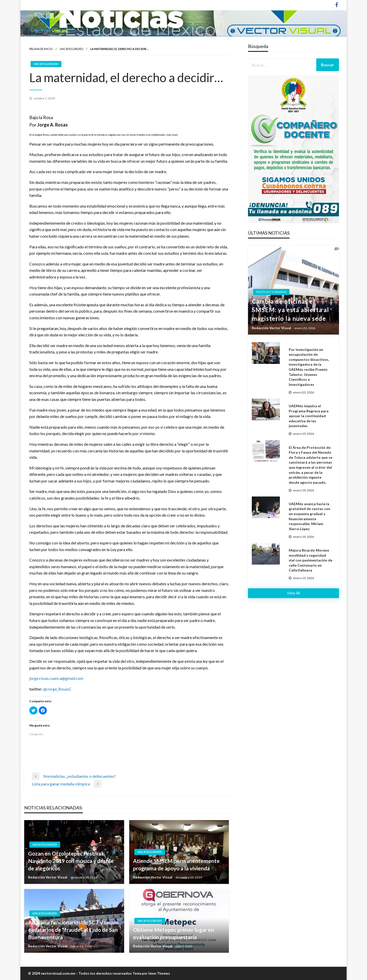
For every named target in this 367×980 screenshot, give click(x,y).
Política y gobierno (271, 292)
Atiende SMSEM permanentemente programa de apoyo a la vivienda (176, 864)
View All (293, 593)
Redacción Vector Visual (48, 877)
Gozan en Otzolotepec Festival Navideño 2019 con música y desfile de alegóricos (71, 861)
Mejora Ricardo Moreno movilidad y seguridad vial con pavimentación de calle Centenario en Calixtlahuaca (311, 560)
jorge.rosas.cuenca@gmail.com (56, 678)
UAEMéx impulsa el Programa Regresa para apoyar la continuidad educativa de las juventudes (309, 416)
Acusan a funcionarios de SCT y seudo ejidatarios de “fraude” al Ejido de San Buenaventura (73, 930)
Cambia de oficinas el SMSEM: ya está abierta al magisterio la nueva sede (290, 310)
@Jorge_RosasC (57, 689)
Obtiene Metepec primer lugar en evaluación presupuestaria (174, 933)
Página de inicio (41, 49)
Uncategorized (71, 49)
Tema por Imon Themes (151, 973)
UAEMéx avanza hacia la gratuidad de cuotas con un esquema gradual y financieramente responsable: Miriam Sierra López (310, 516)
